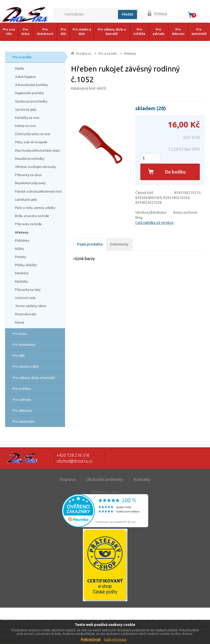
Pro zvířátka (139, 32)
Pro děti (63, 32)
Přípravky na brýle (28, 224)
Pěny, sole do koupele (31, 142)
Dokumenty (119, 244)
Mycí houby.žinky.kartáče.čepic (37, 150)
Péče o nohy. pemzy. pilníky (35, 208)
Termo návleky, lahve (31, 306)
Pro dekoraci (178, 32)
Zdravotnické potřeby (31, 85)
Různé (20, 322)
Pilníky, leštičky (26, 265)
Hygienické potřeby (29, 93)
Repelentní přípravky (30, 183)
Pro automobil (199, 32)
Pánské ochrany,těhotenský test (39, 191)
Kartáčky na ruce (27, 118)
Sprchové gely (26, 109)
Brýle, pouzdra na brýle (32, 216)
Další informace (115, 640)
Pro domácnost (45, 32)
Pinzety (20, 257)
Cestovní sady (25, 298)
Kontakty (142, 479)
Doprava (68, 479)
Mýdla (19, 68)
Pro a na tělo (9, 32)
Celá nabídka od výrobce (154, 223)
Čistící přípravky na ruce (33, 134)
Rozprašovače (26, 314)
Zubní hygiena (25, 77)
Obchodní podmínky (105, 479)
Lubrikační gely (26, 199)
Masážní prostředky (30, 159)
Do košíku (175, 172)
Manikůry (22, 273)
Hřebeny (22, 232)
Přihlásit (161, 13)
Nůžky (19, 249)
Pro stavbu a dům (82, 32)
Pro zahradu (159, 32)
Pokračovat (91, 639)
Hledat (127, 14)
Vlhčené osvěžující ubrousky (36, 167)
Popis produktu (90, 244)
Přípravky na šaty (28, 290)
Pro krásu (26, 32)
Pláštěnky (22, 240)
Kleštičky (21, 281)
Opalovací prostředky (31, 101)
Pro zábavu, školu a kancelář (112, 32)
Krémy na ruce (25, 126)
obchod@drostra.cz (74, 461)
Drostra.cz (84, 54)
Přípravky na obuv (28, 175)
